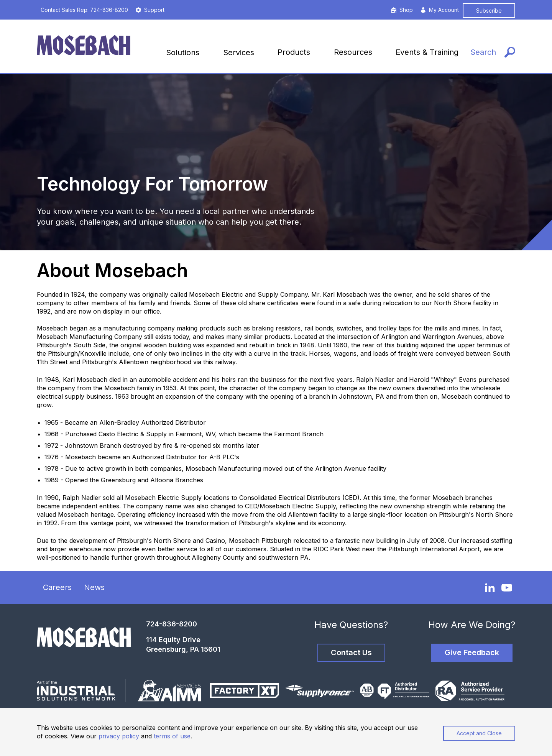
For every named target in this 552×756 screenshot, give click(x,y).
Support (150, 10)
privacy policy (119, 736)
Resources (353, 52)
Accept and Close (479, 733)
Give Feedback (472, 652)
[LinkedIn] (490, 587)
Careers (57, 587)
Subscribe (489, 11)
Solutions (183, 53)
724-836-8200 (172, 624)
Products (294, 52)
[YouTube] (507, 588)
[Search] (493, 52)
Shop (402, 10)
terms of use (172, 736)
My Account (440, 10)
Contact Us (351, 652)
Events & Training (427, 52)
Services (239, 53)
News (94, 587)
